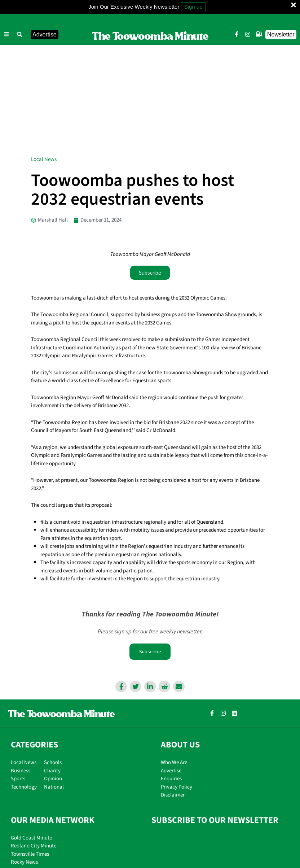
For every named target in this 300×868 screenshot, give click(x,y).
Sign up (193, 7)
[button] (20, 35)
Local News (44, 56)
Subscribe (150, 549)
